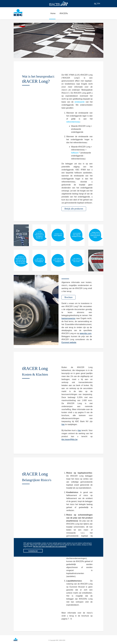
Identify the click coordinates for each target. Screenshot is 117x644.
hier (63, 424)
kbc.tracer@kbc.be (70, 439)
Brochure (69, 297)
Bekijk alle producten (74, 209)
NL (95, 3)
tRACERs (63, 15)
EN (99, 3)
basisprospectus (68, 318)
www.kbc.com (86, 333)
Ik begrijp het (33, 551)
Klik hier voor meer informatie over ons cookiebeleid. (50, 547)
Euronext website (69, 342)
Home (52, 15)
